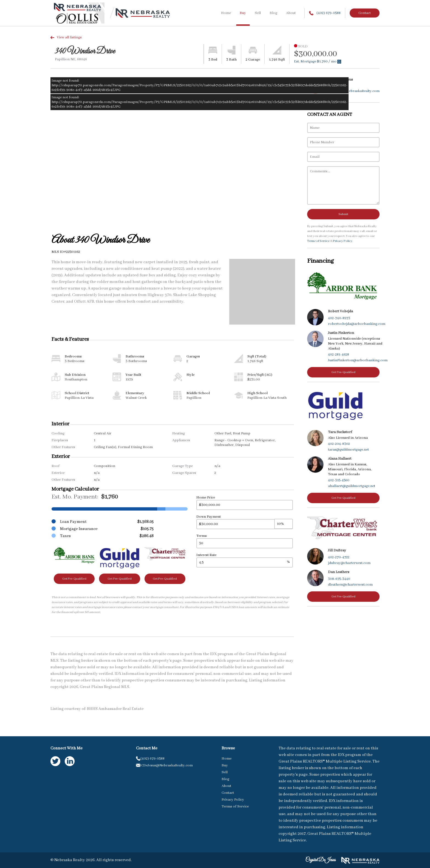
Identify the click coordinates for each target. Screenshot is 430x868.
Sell (258, 13)
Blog (273, 13)
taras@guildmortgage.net (348, 450)
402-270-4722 (339, 557)
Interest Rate (206, 555)
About (291, 13)
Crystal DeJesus (321, 860)
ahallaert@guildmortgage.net (352, 486)
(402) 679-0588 (325, 13)
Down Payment (209, 517)
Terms (202, 536)
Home (226, 13)
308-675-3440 (339, 579)
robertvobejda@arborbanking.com (357, 324)
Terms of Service (318, 241)
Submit (343, 214)
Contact (365, 13)
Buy (243, 13)
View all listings (66, 37)
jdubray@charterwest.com (349, 563)
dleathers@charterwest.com (350, 585)
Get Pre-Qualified (74, 579)
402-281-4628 (339, 355)
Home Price (206, 498)
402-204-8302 (339, 444)
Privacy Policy (343, 241)
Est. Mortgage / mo (318, 61)
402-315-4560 (339, 480)
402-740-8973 (339, 318)
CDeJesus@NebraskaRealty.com (354, 91)
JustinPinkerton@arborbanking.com (358, 360)
